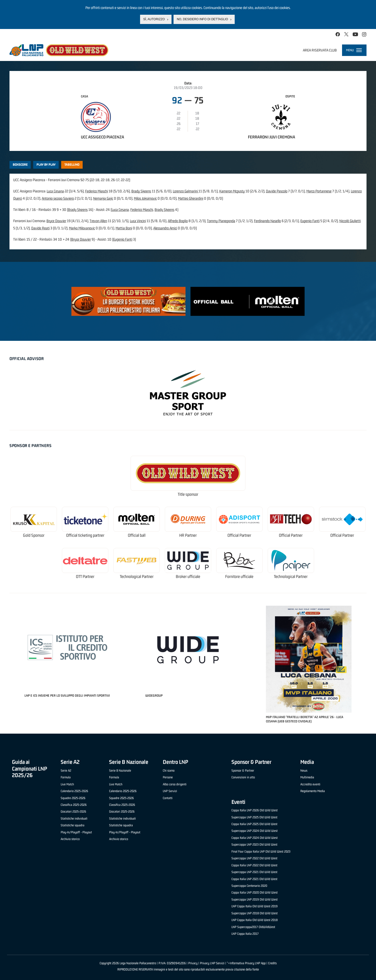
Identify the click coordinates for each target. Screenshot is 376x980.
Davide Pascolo (277, 191)
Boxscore (20, 165)
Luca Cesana (55, 191)
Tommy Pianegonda (221, 221)
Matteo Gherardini (191, 198)
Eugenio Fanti (310, 221)
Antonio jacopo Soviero (58, 198)
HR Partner (188, 535)
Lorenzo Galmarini (186, 191)
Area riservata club (320, 50)
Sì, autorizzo (154, 19)
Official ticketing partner (85, 535)
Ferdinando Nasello (267, 221)
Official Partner (239, 535)
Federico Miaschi (96, 191)
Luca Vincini (138, 221)
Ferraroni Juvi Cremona (272, 137)
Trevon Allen (98, 221)
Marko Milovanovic (82, 228)
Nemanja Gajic (103, 198)
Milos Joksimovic (145, 198)
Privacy (193, 963)
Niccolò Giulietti (350, 221)
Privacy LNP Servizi (212, 963)
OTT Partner (85, 577)
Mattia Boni (124, 228)
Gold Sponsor (34, 535)
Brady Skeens (141, 191)
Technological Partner (137, 577)
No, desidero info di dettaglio (202, 19)
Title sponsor (188, 494)
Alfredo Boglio (178, 221)
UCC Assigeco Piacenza (102, 137)
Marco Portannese (319, 191)
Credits (272, 963)
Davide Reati (40, 228)
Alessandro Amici (165, 228)
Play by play (46, 165)
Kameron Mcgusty (232, 191)
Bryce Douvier (56, 221)
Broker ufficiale (188, 577)
